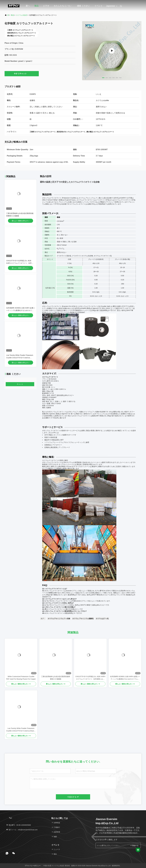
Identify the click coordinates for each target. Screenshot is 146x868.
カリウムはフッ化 (102, 619)
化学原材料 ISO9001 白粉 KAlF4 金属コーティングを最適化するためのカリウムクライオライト (20, 310)
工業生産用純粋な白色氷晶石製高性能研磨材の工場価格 (56, 678)
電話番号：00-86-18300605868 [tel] (18, 825)
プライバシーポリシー (33, 866)
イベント (99, 6)
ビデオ (46, 6)
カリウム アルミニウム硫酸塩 (83, 619)
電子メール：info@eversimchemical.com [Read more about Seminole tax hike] (22, 830)
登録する (134, 845)
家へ (28, 6)
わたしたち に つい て (63, 7)
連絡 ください (83, 6)
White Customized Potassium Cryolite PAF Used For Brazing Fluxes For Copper (21, 678)
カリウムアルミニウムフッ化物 (59, 619)
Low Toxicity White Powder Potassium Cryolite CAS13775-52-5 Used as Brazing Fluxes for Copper (20, 358)
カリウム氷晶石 (22, 15)
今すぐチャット (22, 74)
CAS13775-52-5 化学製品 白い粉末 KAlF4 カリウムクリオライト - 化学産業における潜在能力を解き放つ (20, 263)
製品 (36, 6)
